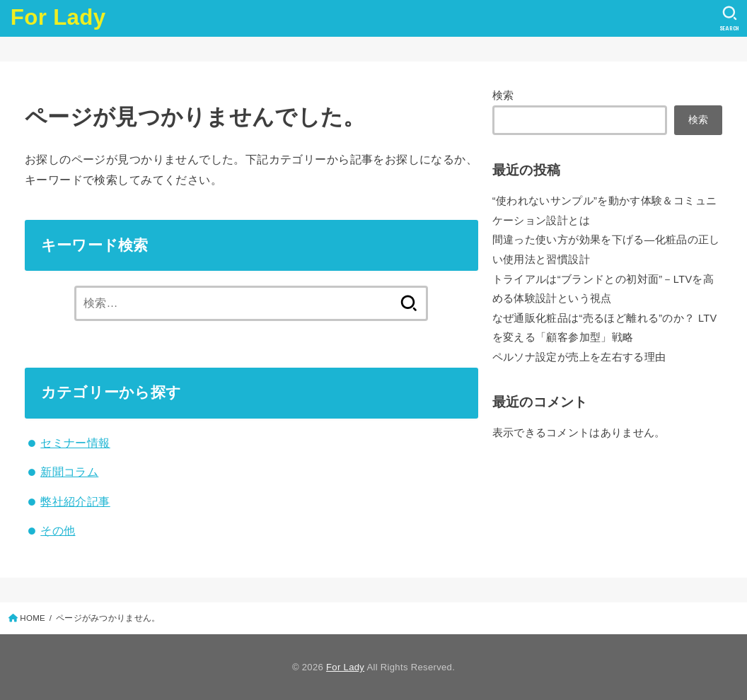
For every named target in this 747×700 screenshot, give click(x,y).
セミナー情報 (75, 443)
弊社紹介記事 (75, 501)
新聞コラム (69, 472)
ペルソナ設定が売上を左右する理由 (579, 357)
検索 (503, 95)
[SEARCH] (730, 18)
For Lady (58, 17)
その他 (58, 530)
